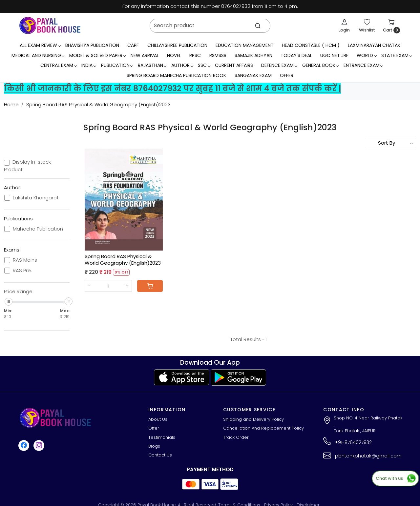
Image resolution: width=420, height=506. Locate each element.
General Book (320, 65)
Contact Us (160, 455)
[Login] (344, 26)
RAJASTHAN (152, 65)
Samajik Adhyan (253, 55)
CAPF (133, 45)
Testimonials (162, 437)
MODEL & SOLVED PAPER (97, 55)
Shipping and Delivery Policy (253, 419)
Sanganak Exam (253, 75)
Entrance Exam (363, 65)
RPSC (195, 55)
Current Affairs (234, 65)
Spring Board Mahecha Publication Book (176, 75)
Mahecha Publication (38, 229)
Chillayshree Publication (177, 45)
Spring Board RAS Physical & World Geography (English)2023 (123, 260)
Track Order (236, 437)
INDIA (89, 65)
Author (182, 65)
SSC (204, 65)
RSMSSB (218, 55)
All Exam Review (40, 45)
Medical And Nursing (38, 55)
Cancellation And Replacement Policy (263, 428)
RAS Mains (25, 260)
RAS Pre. (22, 271)
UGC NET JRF (334, 55)
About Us (158, 419)
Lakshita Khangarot (36, 198)
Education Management (245, 45)
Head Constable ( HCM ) (311, 45)
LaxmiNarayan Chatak (374, 45)
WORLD (367, 55)
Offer (287, 75)
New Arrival (145, 55)
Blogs (154, 446)
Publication (117, 65)
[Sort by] (390, 143)
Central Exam (58, 65)
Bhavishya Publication (92, 45)
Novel (174, 55)
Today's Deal (296, 55)
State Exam (397, 55)
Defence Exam (279, 65)
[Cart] (150, 286)
